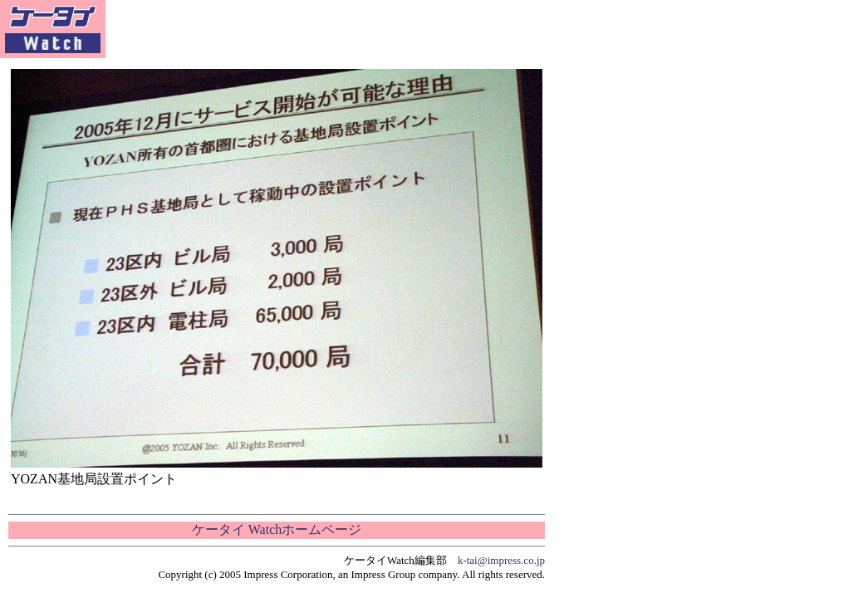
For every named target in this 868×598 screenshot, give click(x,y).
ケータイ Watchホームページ (277, 529)
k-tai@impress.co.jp (501, 560)
